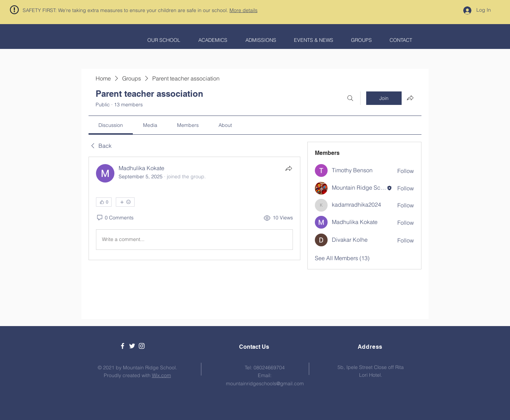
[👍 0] (104, 202)
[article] (194, 208)
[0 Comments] (115, 218)
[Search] (350, 98)
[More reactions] (125, 202)
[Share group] (410, 98)
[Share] (289, 168)
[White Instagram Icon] (142, 346)
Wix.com (161, 375)
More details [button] (243, 10)
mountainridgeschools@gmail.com (265, 383)
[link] (111, 125)
